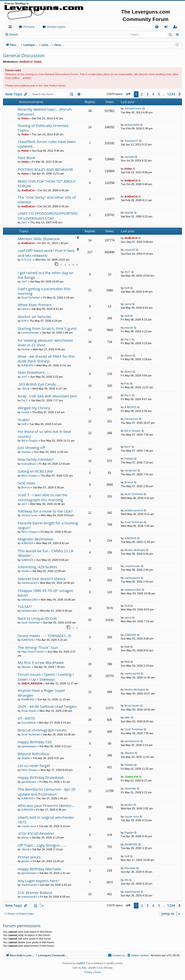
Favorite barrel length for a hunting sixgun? (48, 525)
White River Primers (35, 305)
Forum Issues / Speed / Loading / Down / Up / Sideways (46, 677)
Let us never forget (34, 766)
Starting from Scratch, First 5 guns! (47, 328)
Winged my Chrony (34, 408)
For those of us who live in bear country (45, 434)
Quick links (11, 27)
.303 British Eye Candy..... (39, 384)
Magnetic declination (36, 539)
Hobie (38, 62)
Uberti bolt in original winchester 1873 (46, 820)
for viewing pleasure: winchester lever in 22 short (45, 343)
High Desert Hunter (33, 652)
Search (14, 35)
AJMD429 (27, 365)
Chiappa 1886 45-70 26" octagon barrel (46, 593)
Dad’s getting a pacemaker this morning (44, 291)
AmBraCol (26, 62)
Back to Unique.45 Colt (37, 618)
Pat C (128, 339)
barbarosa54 (132, 125)
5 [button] (159, 94)
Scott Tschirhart (31, 298)
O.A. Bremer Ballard (35, 892)
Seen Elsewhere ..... (34, 372)
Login (29, 35)
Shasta (26, 758)
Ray (127, 383)
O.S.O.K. (27, 260)
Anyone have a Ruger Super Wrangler (41, 693)
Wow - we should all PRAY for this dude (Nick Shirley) (46, 359)
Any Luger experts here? (39, 881)
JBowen (26, 667)
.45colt (25, 389)
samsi (25, 309)
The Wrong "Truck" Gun (38, 647)
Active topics (105, 27)
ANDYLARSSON (32, 683)
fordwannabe (29, 611)
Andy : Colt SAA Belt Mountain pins (47, 396)
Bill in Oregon (30, 441)
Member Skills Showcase (39, 239)
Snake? (24, 420)
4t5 (126, 880)
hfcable (26, 349)
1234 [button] (171, 94)
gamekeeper (29, 746)
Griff (127, 288)
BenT (128, 447)
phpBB (80, 963)
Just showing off (31, 447)
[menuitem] (157, 27)
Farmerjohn (131, 419)
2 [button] (142, 94)
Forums (77, 27)
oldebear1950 (30, 600)
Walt (127, 647)
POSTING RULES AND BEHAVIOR (45, 169)
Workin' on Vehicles (34, 317)
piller (127, 717)
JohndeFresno (133, 108)
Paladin (129, 459)
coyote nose (29, 826)
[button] (128, 94)
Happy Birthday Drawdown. (41, 777)
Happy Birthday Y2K (35, 742)
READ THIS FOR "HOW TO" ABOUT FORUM (47, 184)
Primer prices (29, 857)
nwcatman (131, 470)
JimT (24, 222)
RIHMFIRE (28, 699)
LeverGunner (132, 566)
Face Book (26, 158)
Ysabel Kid (131, 777)
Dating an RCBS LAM (35, 471)
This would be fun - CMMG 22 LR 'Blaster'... (46, 553)
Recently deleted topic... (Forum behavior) (45, 112)
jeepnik (129, 328)
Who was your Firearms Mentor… (46, 805)
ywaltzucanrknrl (134, 510)
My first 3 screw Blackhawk (41, 662)
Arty (84, 968)
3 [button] (148, 94)
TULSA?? (25, 606)
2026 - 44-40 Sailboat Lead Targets (47, 706)
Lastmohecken (30, 333)
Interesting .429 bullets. (38, 567)
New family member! (36, 459)
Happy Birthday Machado (39, 869)
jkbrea (25, 837)
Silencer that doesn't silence (42, 579)
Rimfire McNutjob (135, 550)
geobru (129, 805)
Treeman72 (131, 141)
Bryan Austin (29, 711)
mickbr (25, 412)
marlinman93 (29, 583)
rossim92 (130, 250)
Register (45, 35)
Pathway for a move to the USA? (45, 511)
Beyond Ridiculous (33, 754)
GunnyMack (29, 464)
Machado (130, 868)
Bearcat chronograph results (42, 730)
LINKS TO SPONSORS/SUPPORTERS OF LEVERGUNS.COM (48, 216)
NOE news (27, 483)
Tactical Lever (30, 515)
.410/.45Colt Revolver (36, 833)
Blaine (128, 356)
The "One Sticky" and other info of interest (47, 200)
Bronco (26, 487)
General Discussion (24, 55)
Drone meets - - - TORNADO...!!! (44, 636)
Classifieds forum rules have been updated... (47, 144)
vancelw (129, 157)
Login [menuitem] (167, 27)
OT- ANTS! (26, 718)
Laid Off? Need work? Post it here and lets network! (46, 253)
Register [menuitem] (176, 27)
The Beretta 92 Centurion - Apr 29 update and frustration (47, 792)
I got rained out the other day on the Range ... (46, 275)
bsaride (129, 213)
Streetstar (130, 788)
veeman (26, 452)
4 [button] (153, 94)
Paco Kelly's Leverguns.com (39, 27)
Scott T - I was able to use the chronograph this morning (43, 497)
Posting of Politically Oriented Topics (43, 128)
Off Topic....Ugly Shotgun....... (42, 845)
